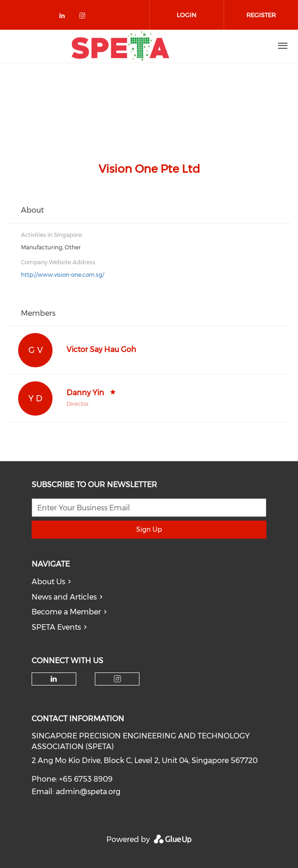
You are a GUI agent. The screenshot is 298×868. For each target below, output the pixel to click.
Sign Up (149, 529)
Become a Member (66, 612)
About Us (48, 582)
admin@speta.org (88, 792)
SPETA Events (56, 627)
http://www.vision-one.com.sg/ (63, 275)
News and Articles (64, 597)
